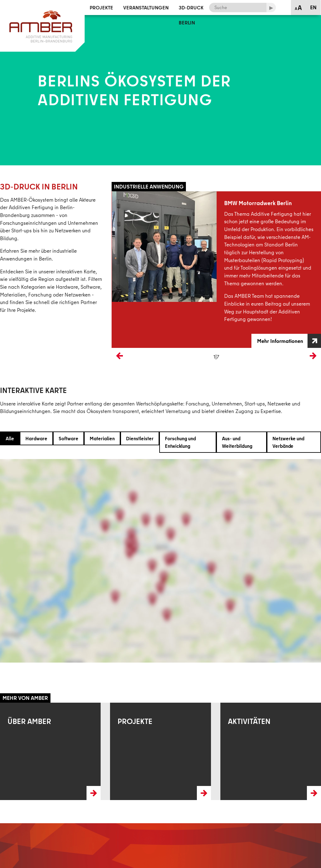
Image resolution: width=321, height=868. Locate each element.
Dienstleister (140, 438)
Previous (119, 366)
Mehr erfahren (15, 706)
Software (68, 438)
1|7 (216, 357)
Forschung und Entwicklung (180, 442)
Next (316, 366)
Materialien (102, 438)
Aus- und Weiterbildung (237, 442)
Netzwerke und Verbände (288, 442)
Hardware (36, 438)
